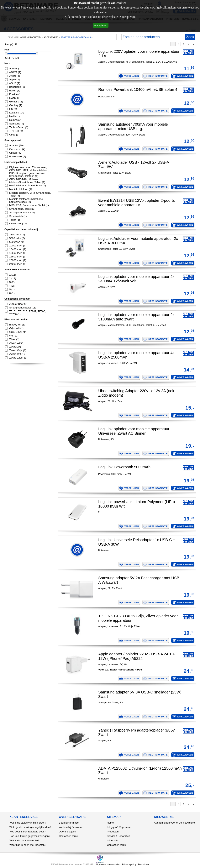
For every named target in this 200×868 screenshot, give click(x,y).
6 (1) (12, 293)
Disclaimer (144, 865)
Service (111, 836)
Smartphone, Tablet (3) (22, 209)
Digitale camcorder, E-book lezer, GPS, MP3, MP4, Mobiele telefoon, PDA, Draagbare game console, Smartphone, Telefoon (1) (29, 172)
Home (110, 823)
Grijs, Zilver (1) (18, 332)
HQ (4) (13, 109)
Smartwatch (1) (18, 216)
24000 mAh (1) (18, 264)
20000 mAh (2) (18, 260)
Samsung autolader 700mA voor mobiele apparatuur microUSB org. (133, 126)
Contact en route (68, 836)
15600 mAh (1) (18, 257)
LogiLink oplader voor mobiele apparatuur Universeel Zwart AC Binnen (134, 431)
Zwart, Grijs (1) (18, 350)
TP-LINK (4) (16, 131)
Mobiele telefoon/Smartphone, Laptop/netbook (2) (26, 200)
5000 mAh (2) (17, 238)
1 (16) (13, 275)
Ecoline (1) (15, 94)
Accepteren (101, 25)
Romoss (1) (16, 120)
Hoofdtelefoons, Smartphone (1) (28, 185)
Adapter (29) (16, 145)
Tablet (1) (15, 220)
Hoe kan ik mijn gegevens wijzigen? (30, 836)
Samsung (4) (17, 124)
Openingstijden (67, 832)
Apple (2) (14, 80)
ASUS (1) (15, 83)
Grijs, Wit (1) (16, 328)
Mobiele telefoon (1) (21, 189)
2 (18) (13, 278)
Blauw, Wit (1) (17, 325)
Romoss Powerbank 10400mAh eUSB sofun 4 (138, 89)
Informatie (113, 840)
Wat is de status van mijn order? (28, 823)
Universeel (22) (18, 224)
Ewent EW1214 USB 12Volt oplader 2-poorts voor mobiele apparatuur (137, 203)
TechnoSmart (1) (19, 127)
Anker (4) (15, 76)
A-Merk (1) (15, 69)
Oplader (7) (16, 153)
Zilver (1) (14, 339)
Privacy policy (129, 865)
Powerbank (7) (18, 156)
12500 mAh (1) (18, 253)
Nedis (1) (14, 116)
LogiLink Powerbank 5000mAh (124, 467)
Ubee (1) (14, 135)
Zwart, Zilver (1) (18, 358)
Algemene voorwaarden (108, 865)
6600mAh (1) (17, 242)
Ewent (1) (15, 98)
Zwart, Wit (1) (17, 354)
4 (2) (12, 286)
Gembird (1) (16, 102)
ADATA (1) (15, 72)
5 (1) (12, 289)
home (23, 37)
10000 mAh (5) (18, 246)
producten (35, 37)
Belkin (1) (15, 91)
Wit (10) (14, 336)
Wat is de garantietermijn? (24, 840)
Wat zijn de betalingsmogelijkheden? (30, 827)
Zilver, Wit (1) (17, 343)
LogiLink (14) (17, 113)
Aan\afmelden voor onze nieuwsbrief (175, 823)
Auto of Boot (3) (18, 304)
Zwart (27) (15, 347)
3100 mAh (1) (17, 235)
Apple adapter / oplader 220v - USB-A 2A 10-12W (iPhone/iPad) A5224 (137, 656)
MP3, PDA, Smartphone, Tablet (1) (29, 205)
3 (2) (12, 282)
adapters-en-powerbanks (76, 37)
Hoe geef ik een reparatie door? (27, 832)
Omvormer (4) (17, 149)
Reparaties (124, 836)
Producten (113, 832)
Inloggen (112, 827)
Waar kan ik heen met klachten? (28, 845)
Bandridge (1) (17, 87)
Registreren (126, 827)
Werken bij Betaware (71, 827)
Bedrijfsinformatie (69, 823)
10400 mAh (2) (18, 249)
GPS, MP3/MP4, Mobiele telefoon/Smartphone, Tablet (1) (27, 181)
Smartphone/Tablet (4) (22, 213)
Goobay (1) (16, 105)
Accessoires (51, 37)
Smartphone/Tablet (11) (23, 308)
